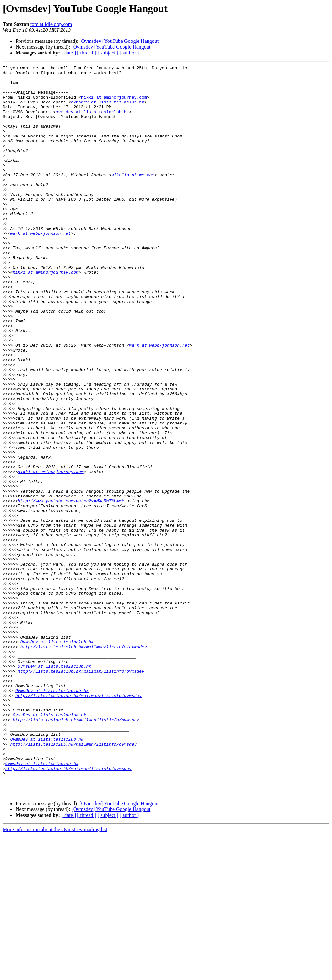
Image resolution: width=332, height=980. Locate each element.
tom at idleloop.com (51, 24)
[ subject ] (108, 53)
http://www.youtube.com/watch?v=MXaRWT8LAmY (71, 588)
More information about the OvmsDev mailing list (55, 974)
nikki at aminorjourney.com (114, 104)
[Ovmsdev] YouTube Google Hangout (119, 41)
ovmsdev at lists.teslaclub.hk (108, 110)
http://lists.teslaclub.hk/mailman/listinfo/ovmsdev (84, 763)
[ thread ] (87, 53)
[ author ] (129, 53)
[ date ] (69, 53)
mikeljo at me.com (133, 197)
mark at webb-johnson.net (40, 267)
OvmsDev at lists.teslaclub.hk (57, 758)
